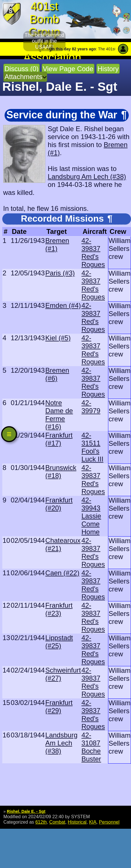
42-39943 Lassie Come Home (91, 516)
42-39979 (91, 407)
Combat (57, 822)
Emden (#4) (63, 305)
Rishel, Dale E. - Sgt (26, 811)
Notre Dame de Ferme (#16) (59, 415)
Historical (77, 822)
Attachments (23, 77)
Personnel (109, 822)
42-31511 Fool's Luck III (92, 447)
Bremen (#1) (57, 245)
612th (41, 822)
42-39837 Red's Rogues (93, 252)
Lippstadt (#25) (59, 642)
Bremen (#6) (57, 374)
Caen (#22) (62, 573)
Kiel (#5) (58, 338)
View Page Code (68, 69)
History (108, 69)
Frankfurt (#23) (59, 609)
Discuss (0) (22, 69)
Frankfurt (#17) (59, 439)
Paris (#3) (60, 273)
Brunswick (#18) (61, 472)
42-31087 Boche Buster (91, 747)
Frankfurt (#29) (59, 707)
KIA (93, 822)
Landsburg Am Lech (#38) (87, 177)
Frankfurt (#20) (59, 504)
